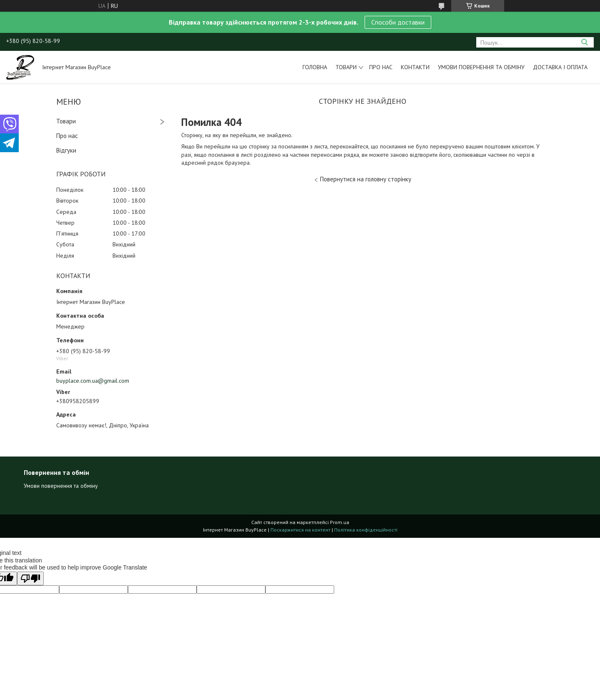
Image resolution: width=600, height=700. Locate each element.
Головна (315, 67)
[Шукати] (584, 42)
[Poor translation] (30, 578)
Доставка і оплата (560, 67)
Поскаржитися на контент (300, 530)
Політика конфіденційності (366, 530)
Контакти (415, 67)
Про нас (381, 67)
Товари (346, 67)
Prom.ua (340, 522)
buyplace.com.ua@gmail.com (93, 381)
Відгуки (66, 150)
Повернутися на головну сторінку (366, 179)
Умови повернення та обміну (481, 67)
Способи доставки (398, 22)
